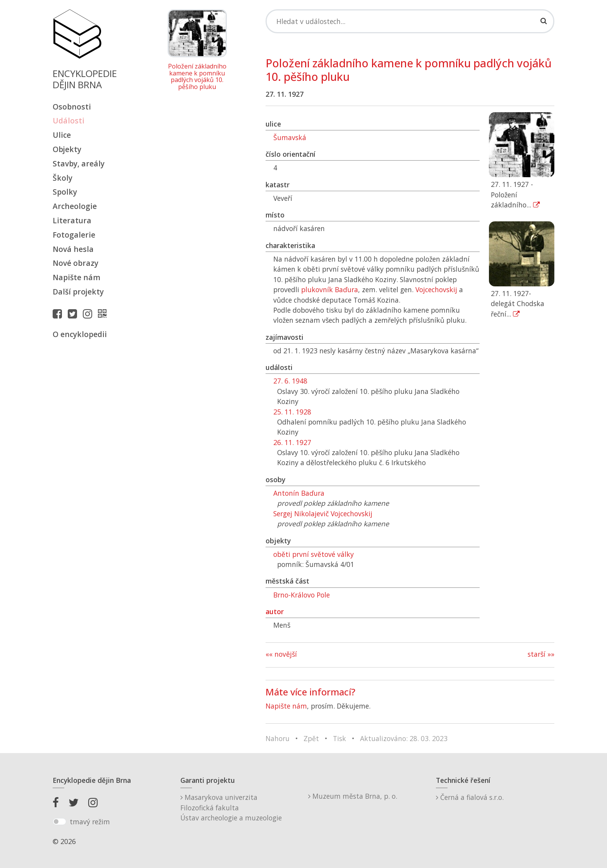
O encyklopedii (80, 334)
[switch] (59, 822)
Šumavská (290, 137)
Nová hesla (73, 249)
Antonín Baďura (299, 493)
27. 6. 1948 (290, 381)
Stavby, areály (79, 163)
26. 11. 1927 (292, 442)
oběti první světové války (314, 554)
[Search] (410, 21)
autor (275, 611)
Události (69, 121)
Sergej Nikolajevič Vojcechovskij (323, 514)
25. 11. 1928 (292, 412)
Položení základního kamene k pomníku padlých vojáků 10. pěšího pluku (197, 77)
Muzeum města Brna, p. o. (353, 796)
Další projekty (78, 292)
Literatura (72, 220)
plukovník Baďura (330, 289)
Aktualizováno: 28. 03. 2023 (404, 738)
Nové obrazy (75, 263)
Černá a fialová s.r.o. (470, 797)
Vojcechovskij (436, 289)
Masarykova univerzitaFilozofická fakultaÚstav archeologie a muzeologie (231, 807)
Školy (63, 178)
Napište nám (76, 277)
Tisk (340, 738)
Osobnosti (72, 107)
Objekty (67, 149)
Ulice (62, 135)
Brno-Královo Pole (302, 595)
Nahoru (278, 738)
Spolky (65, 192)
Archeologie (75, 206)
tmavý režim (90, 822)
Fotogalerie (74, 235)
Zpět (311, 738)
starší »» (541, 654)
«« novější (281, 654)
